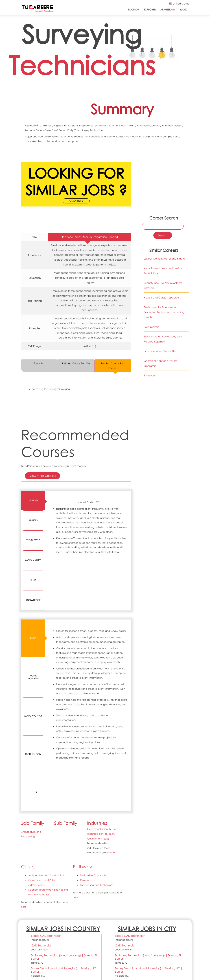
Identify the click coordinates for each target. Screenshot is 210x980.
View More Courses (42, 476)
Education (39, 364)
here (112, 769)
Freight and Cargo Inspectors (162, 298)
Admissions (168, 9)
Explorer (150, 9)
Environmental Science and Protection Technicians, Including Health (164, 312)
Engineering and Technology (97, 801)
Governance (88, 796)
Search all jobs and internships (169, 908)
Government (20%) (98, 755)
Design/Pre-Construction (94, 792)
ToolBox (134, 9)
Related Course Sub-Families (113, 366)
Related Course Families (76, 364)
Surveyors (149, 376)
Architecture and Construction (46, 792)
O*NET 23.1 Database (83, 941)
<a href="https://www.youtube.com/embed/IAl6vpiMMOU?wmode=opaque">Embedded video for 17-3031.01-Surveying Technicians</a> (163, 167)
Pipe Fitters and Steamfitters (161, 351)
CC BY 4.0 (64, 946)
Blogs (183, 9)
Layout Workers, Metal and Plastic (164, 259)
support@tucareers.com (38, 955)
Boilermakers (151, 327)
